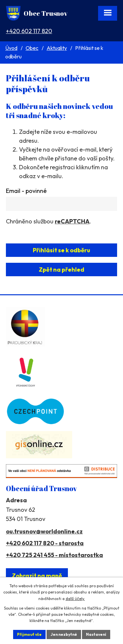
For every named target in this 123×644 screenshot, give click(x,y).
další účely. (75, 599)
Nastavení (96, 634)
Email (26, 191)
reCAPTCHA (72, 221)
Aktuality (57, 48)
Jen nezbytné (64, 634)
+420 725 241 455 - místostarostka (54, 555)
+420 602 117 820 (29, 31)
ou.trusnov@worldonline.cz (44, 531)
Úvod (11, 48)
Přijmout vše (29, 634)
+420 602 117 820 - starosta (45, 543)
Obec (32, 48)
